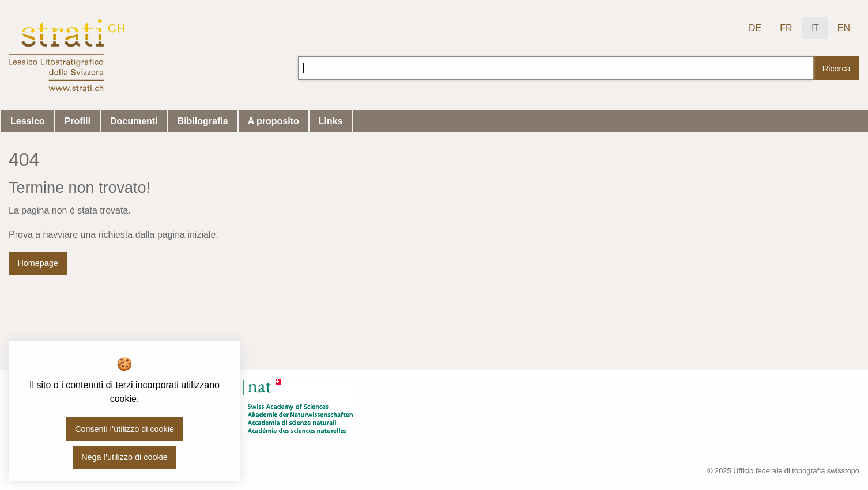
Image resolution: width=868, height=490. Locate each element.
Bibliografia (203, 121)
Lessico (28, 121)
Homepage (37, 263)
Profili (78, 121)
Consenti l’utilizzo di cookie (124, 429)
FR (786, 28)
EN (844, 28)
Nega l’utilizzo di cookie (124, 457)
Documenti (134, 121)
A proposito (273, 121)
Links (331, 121)
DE (755, 28)
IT (815, 28)
